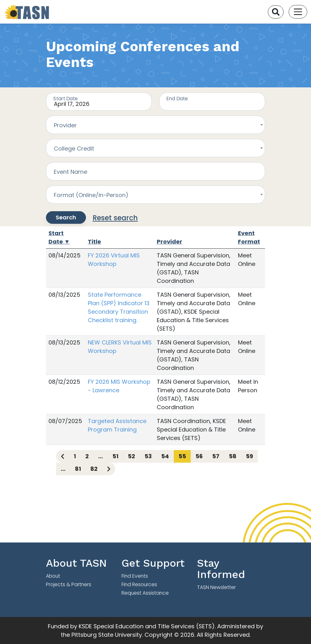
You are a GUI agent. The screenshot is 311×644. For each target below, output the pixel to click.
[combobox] (155, 125)
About (53, 576)
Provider (170, 242)
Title (94, 242)
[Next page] (109, 469)
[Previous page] (62, 456)
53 (148, 456)
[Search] (276, 12)
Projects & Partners (69, 584)
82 (94, 469)
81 (78, 469)
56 (199, 456)
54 (165, 456)
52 (131, 456)
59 (249, 456)
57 (216, 456)
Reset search (115, 218)
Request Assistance (145, 593)
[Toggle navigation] (298, 12)
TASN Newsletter (216, 587)
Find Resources (139, 584)
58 (233, 456)
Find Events (135, 576)
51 (115, 456)
